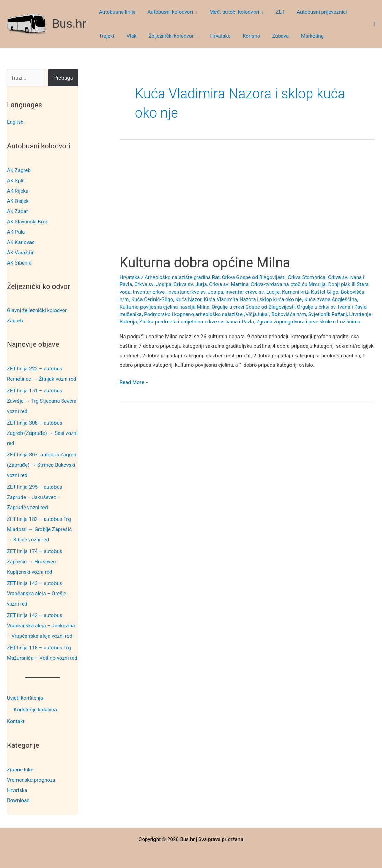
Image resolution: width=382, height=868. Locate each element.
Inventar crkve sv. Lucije (252, 292)
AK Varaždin (21, 252)
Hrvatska (17, 789)
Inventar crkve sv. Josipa (195, 292)
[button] (193, 12)
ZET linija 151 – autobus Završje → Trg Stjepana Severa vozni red (42, 401)
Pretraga (63, 78)
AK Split (16, 180)
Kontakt (16, 721)
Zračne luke (20, 769)
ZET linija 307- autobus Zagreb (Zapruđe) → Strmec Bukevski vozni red (42, 465)
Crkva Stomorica (307, 277)
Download (18, 799)
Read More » (134, 383)
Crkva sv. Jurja (190, 284)
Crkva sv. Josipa (153, 284)
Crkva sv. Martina (229, 284)
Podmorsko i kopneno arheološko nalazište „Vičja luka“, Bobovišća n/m (225, 314)
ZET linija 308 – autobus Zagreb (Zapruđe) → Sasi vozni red (42, 433)
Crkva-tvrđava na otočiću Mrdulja (288, 284)
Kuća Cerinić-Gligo (152, 299)
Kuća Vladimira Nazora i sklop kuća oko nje (253, 299)
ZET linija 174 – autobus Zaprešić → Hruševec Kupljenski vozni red (34, 561)
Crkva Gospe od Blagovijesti (254, 277)
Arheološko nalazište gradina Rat (182, 277)
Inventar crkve (149, 292)
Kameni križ (295, 292)
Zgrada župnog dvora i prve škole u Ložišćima (308, 322)
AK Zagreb (19, 170)
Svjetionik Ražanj (328, 314)
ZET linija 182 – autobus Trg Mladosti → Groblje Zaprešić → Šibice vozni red (39, 529)
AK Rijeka (18, 191)
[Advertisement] (247, 204)
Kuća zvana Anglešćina (331, 299)
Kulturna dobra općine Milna (205, 263)
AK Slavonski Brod (28, 221)
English (15, 122)
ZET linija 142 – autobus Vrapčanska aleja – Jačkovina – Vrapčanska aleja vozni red (41, 625)
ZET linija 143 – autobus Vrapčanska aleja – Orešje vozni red (37, 594)
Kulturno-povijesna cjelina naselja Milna (165, 307)
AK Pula (16, 232)
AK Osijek (18, 201)
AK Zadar (17, 211)
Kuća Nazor (188, 299)
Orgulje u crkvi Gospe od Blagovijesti (253, 307)
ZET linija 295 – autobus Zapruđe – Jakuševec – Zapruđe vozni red (34, 497)
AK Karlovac (21, 242)
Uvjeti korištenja (25, 698)
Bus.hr (69, 24)
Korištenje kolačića (35, 709)
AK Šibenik (19, 262)
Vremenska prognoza (31, 779)
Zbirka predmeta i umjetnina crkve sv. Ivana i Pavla (196, 322)
